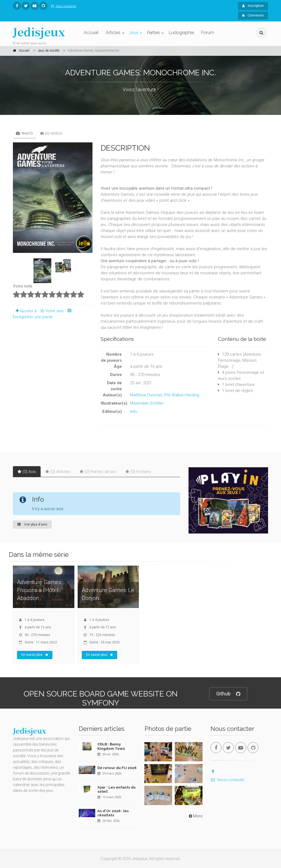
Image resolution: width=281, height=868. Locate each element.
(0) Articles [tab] (58, 472)
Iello (134, 411)
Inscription (253, 6)
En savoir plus (35, 655)
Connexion (253, 15)
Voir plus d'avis (32, 524)
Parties (154, 33)
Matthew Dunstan (146, 395)
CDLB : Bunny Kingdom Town (111, 746)
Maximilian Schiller (147, 403)
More (195, 816)
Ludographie (181, 33)
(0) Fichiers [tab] (138, 472)
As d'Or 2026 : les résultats (113, 813)
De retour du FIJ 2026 (117, 768)
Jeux (134, 33)
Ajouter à (25, 311)
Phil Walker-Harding (182, 395)
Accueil (91, 33)
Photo (24, 133)
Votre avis (51, 311)
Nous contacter (63, 6)
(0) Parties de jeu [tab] (98, 472)
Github (228, 694)
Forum (208, 33)
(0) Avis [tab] (27, 472)
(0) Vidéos (51, 133)
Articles (113, 33)
